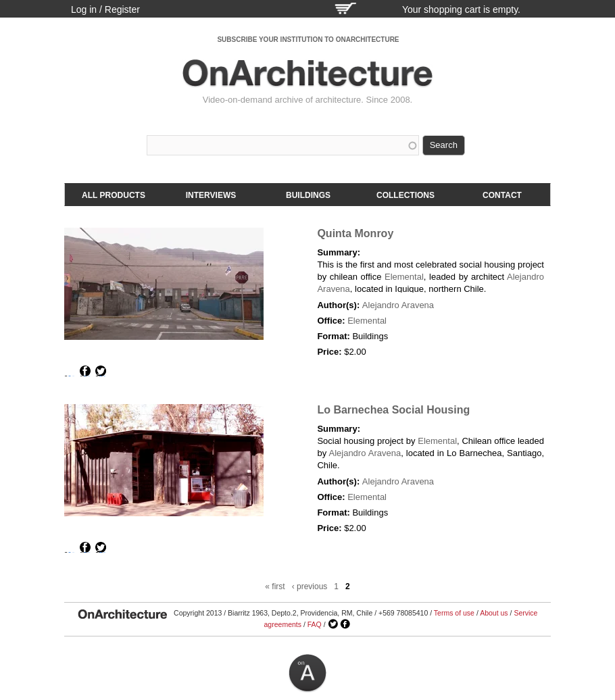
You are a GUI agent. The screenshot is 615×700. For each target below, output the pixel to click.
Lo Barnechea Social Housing (393, 410)
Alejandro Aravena (398, 305)
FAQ (315, 624)
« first (275, 586)
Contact (502, 195)
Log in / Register (105, 9)
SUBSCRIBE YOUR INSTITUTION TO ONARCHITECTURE (308, 40)
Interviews (211, 195)
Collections (405, 195)
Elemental (404, 277)
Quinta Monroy (355, 233)
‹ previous (310, 586)
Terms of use (454, 613)
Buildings (308, 195)
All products (114, 195)
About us (494, 613)
